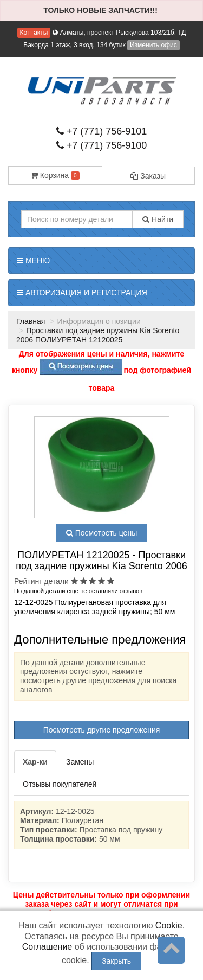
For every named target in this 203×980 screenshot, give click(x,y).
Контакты (34, 33)
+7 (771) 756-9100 (102, 145)
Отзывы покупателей (60, 784)
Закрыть (116, 961)
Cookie (169, 925)
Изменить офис (153, 45)
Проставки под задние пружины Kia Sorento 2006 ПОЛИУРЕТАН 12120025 (98, 335)
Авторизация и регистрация (82, 292)
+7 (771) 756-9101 (102, 131)
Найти (158, 219)
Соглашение (47, 947)
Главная (31, 321)
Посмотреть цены (101, 533)
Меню (33, 260)
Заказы (148, 176)
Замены (80, 762)
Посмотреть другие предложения (102, 730)
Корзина (55, 175)
